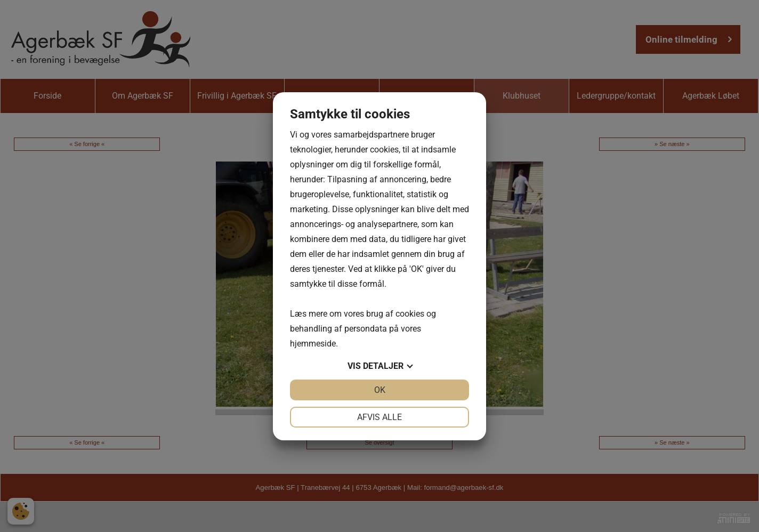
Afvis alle (379, 417)
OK (380, 390)
